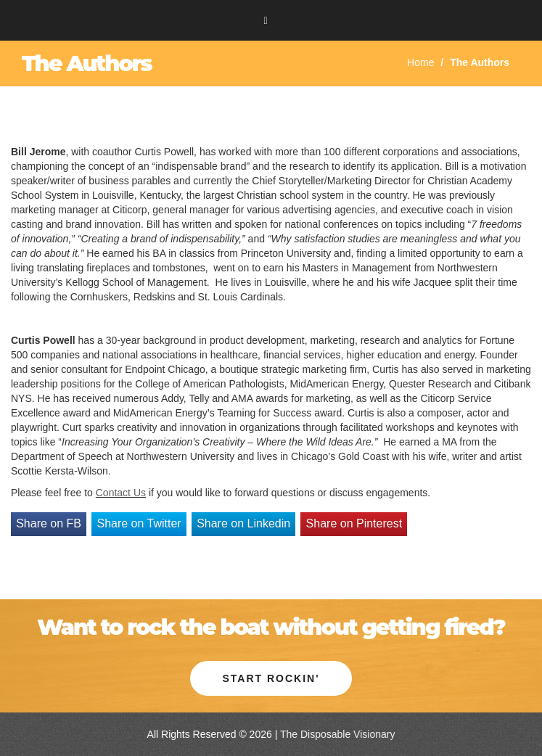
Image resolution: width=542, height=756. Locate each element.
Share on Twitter (139, 523)
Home (420, 62)
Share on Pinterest (354, 523)
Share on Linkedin (243, 523)
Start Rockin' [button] (271, 678)
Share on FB (49, 523)
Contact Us (121, 493)
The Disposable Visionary (338, 734)
